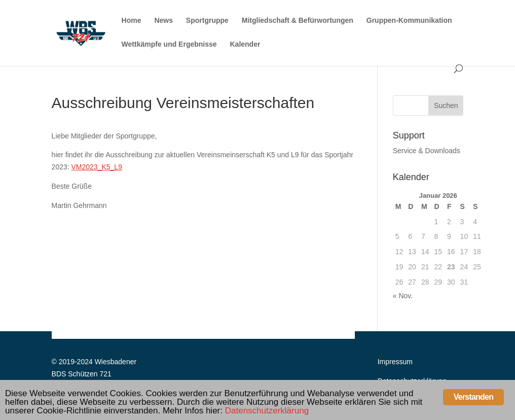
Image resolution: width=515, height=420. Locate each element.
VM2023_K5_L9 (97, 167)
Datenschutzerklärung (267, 411)
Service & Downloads (427, 151)
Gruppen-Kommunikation (409, 21)
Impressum (395, 362)
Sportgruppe (207, 21)
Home (132, 21)
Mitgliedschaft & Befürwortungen (298, 21)
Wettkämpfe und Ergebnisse (169, 44)
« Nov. (403, 296)
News (163, 21)
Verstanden (473, 397)
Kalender (245, 44)
